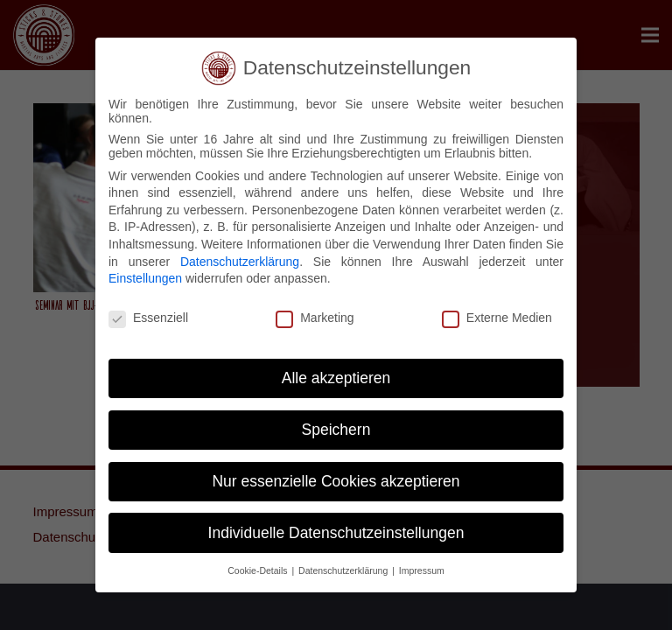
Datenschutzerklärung (240, 262)
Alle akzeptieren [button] (336, 378)
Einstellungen (145, 278)
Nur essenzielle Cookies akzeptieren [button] (336, 481)
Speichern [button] (336, 430)
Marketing (315, 318)
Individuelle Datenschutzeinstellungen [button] (336, 533)
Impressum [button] (422, 570)
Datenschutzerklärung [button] (344, 570)
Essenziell (148, 318)
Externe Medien (497, 318)
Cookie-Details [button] (259, 570)
